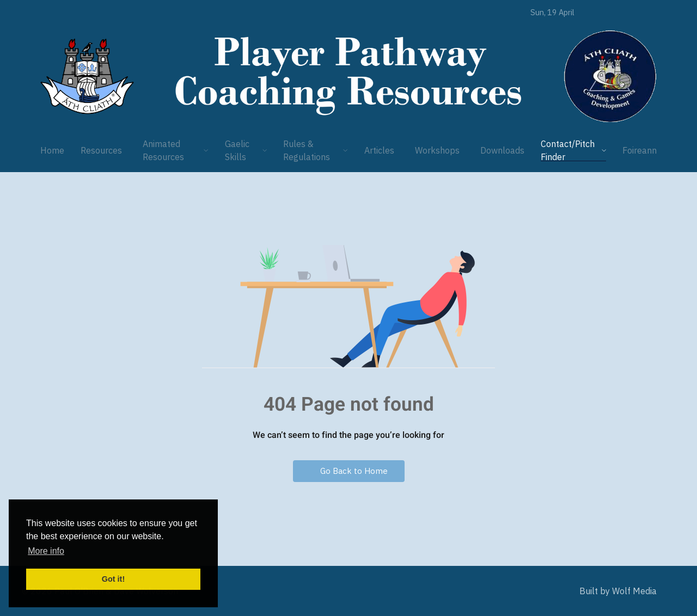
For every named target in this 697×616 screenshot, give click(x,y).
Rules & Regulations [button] (316, 150)
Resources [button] (101, 150)
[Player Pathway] (87, 76)
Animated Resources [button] (176, 150)
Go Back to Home (349, 471)
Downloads (502, 150)
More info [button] (46, 551)
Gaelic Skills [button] (246, 150)
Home (52, 150)
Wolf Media (634, 591)
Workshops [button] (437, 150)
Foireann (640, 150)
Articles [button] (379, 150)
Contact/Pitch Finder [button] (573, 150)
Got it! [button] (113, 579)
